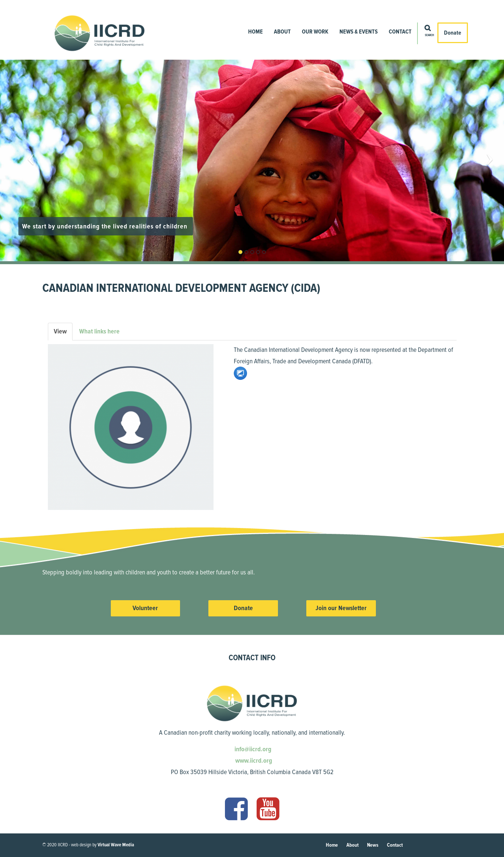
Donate (453, 33)
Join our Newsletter (341, 608)
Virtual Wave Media (116, 845)
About (282, 32)
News (373, 845)
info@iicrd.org (252, 749)
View (63, 334)
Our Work (315, 32)
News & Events (359, 32)
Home (255, 32)
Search (429, 35)
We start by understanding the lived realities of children (106, 226)
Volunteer (145, 608)
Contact (400, 32)
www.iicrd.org (253, 760)
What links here (99, 331)
